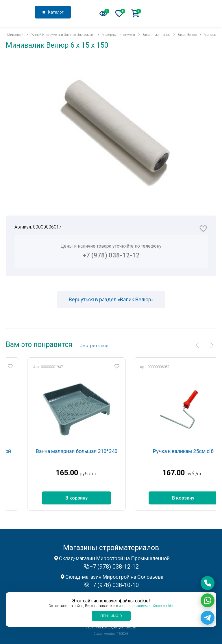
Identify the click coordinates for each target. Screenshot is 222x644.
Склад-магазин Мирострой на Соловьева (114, 577)
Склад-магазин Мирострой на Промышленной (114, 558)
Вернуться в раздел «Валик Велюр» (111, 299)
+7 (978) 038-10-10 (114, 585)
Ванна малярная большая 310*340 (87, 451)
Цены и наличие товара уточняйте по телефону (111, 251)
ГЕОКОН (122, 634)
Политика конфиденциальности (111, 627)
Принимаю (111, 616)
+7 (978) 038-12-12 (189, 13)
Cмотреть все (94, 346)
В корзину (87, 498)
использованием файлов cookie (146, 606)
